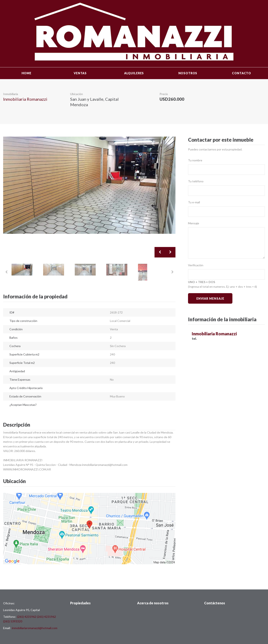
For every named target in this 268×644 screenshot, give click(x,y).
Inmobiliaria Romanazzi (25, 99)
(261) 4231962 (27, 617)
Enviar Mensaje (210, 298)
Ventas (80, 73)
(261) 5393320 (13, 621)
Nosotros (188, 73)
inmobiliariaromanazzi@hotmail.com (35, 628)
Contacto (242, 73)
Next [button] (170, 252)
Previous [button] (160, 252)
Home (26, 73)
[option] (89, 185)
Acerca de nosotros (153, 603)
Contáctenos (215, 603)
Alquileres (134, 73)
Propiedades (80, 603)
